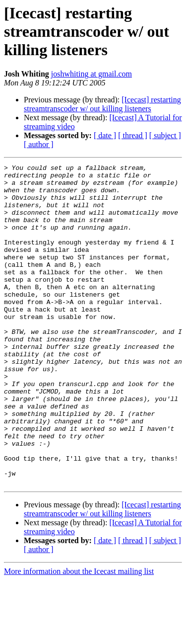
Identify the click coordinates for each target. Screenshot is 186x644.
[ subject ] (165, 135)
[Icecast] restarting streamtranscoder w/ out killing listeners (102, 104)
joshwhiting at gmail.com (92, 74)
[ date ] (105, 135)
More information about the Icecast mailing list (79, 635)
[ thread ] (133, 135)
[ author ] (39, 144)
